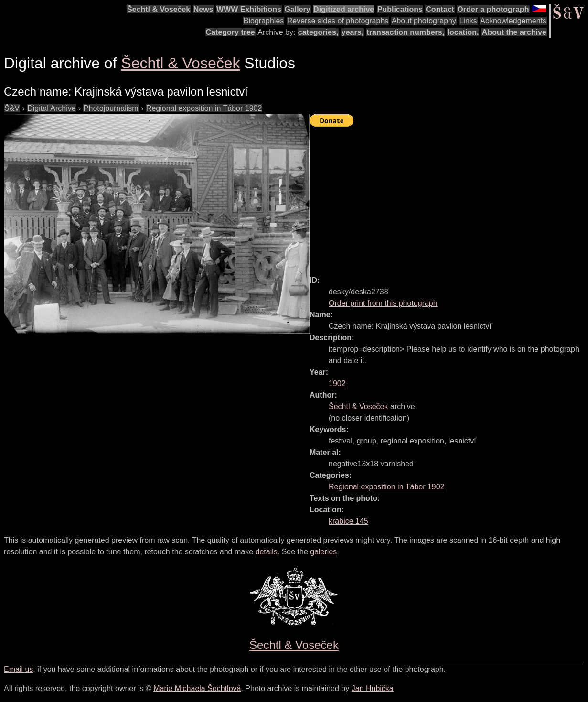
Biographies (264, 21)
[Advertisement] (449, 197)
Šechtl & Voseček (159, 9)
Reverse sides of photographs (338, 21)
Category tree (230, 32)
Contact (440, 9)
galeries (323, 552)
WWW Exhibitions (249, 9)
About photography (424, 21)
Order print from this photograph (383, 303)
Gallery (297, 9)
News (203, 9)
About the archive (514, 32)
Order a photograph (493, 9)
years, (353, 32)
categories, (318, 32)
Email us (18, 669)
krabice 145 (348, 521)
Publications (400, 9)
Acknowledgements (513, 21)
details (267, 552)
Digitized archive (344, 9)
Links (468, 21)
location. (463, 32)
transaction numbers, (405, 32)
